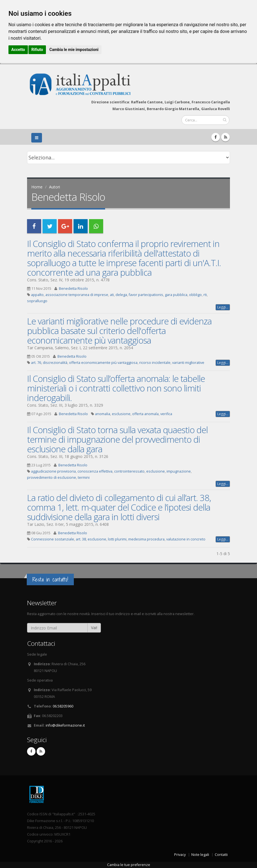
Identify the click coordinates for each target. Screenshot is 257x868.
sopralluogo (37, 301)
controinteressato (129, 471)
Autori (55, 187)
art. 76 (36, 363)
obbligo (195, 295)
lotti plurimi (117, 539)
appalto (37, 295)
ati (112, 295)
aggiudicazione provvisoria (53, 471)
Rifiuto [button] (37, 50)
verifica (166, 414)
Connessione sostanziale (53, 539)
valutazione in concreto (186, 539)
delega (121, 295)
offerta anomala (145, 414)
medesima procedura (146, 539)
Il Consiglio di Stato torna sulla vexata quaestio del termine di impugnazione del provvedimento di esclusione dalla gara (117, 439)
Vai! (94, 628)
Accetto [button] (18, 50)
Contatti (221, 855)
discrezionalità (55, 363)
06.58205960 (63, 706)
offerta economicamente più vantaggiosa (103, 363)
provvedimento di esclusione (52, 478)
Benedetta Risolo (73, 289)
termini (84, 478)
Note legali (200, 855)
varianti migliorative (188, 363)
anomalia (103, 414)
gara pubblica (176, 295)
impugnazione (179, 471)
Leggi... (223, 307)
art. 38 (81, 539)
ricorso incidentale (155, 363)
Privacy (180, 855)
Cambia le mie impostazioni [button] (74, 50)
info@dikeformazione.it (65, 725)
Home (37, 187)
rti (205, 295)
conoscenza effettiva (95, 471)
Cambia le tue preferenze (129, 865)
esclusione (121, 414)
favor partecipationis (146, 295)
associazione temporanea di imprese (77, 295)
